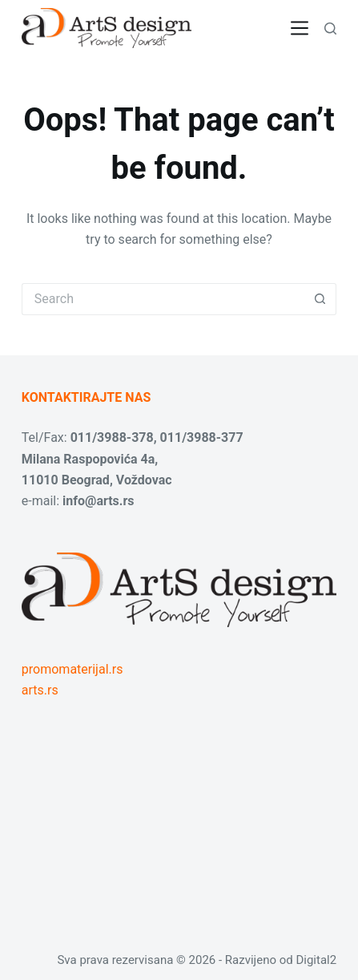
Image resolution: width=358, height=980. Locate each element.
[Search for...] (163, 299)
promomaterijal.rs (72, 669)
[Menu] (300, 28)
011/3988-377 (202, 437)
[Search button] (320, 299)
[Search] (330, 28)
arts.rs (40, 690)
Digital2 (316, 960)
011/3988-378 (112, 437)
